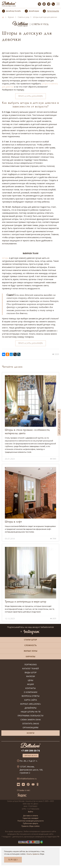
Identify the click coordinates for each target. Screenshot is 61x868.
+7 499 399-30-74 (31, 751)
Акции (31, 684)
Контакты (31, 688)
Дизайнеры (31, 708)
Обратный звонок (31, 756)
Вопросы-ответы (31, 696)
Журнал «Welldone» (31, 704)
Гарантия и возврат (31, 818)
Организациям (31, 728)
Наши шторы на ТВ (31, 712)
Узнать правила (33, 854)
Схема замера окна (31, 720)
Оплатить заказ (31, 724)
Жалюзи (31, 676)
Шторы (5, 258)
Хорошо (13, 860)
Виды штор (31, 673)
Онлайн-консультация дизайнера (31, 738)
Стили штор (31, 640)
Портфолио (31, 665)
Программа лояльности (31, 716)
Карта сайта (31, 700)
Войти (31, 812)
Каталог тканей (31, 669)
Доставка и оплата (31, 816)
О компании (31, 692)
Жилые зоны (31, 651)
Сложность (31, 645)
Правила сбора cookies (31, 826)
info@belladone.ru (28, 779)
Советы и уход (40, 24)
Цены (31, 680)
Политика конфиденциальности (31, 821)
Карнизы (31, 656)
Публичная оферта (31, 823)
